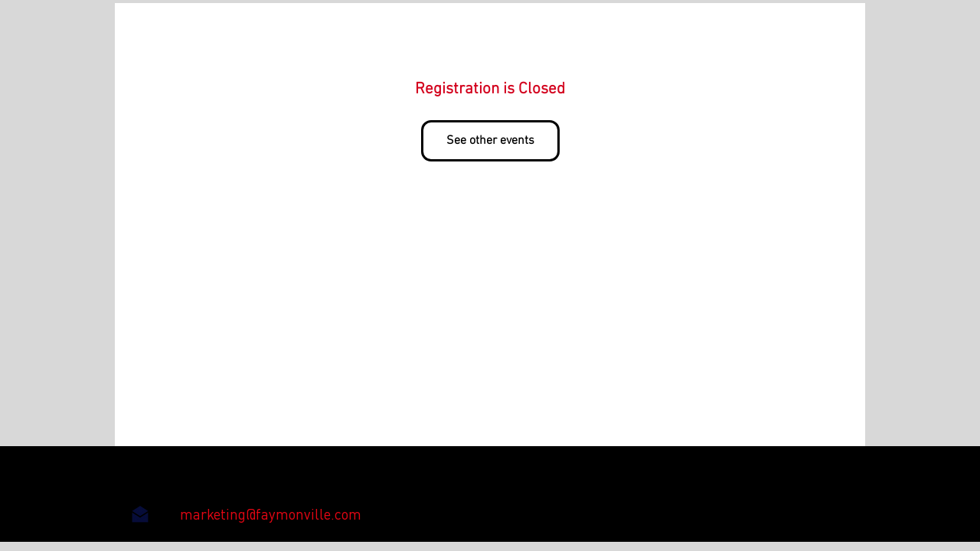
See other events (490, 141)
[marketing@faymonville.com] (271, 514)
